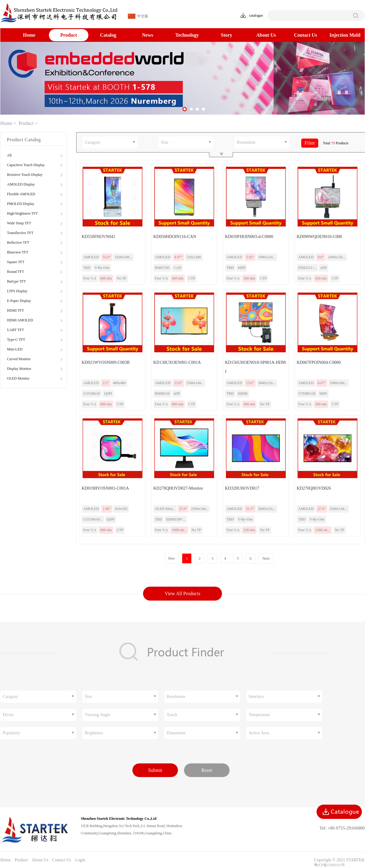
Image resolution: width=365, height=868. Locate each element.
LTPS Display (17, 291)
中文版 (138, 16)
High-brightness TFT (22, 213)
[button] (185, 109)
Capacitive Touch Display (26, 165)
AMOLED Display (21, 184)
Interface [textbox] (256, 697)
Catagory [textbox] (93, 142)
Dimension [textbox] (176, 733)
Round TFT (15, 272)
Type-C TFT (16, 340)
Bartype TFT (16, 281)
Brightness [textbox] (94, 733)
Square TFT (16, 262)
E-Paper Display (19, 301)
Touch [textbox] (172, 715)
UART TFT (15, 330)
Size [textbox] (165, 142)
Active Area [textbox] (259, 733)
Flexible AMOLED (21, 194)
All (9, 155)
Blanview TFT (18, 252)
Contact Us (305, 35)
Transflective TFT (20, 233)
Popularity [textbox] (12, 733)
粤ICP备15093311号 (329, 865)
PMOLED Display (21, 204)
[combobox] (110, 142)
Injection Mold (345, 35)
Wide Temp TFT (19, 223)
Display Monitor (19, 369)
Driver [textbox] (8, 715)
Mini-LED (15, 349)
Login (80, 860)
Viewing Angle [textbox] (97, 715)
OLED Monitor (18, 378)
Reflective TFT (18, 243)
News (148, 35)
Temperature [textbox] (259, 715)
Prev (172, 558)
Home (29, 35)
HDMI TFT (15, 310)
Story (226, 35)
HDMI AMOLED (20, 320)
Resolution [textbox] (246, 142)
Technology (187, 35)
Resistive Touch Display (25, 175)
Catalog (108, 35)
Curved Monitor (19, 359)
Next (266, 558)
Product (69, 35)
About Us (266, 35)
